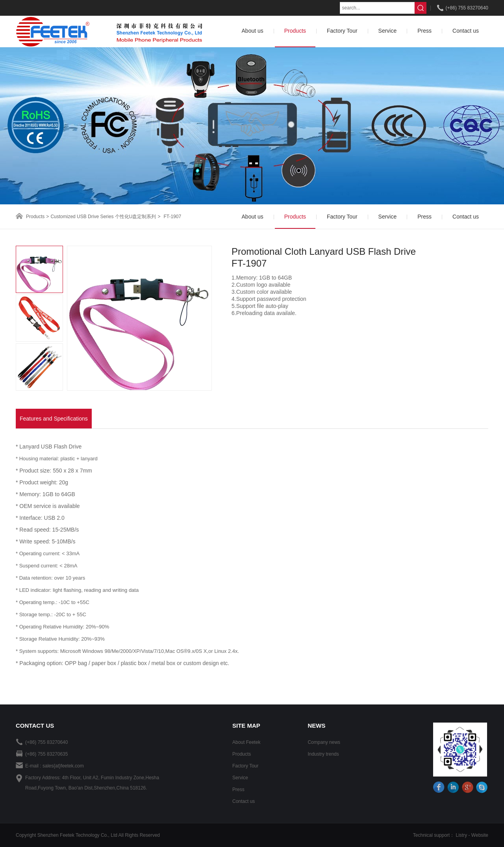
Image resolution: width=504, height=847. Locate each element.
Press (238, 790)
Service (240, 778)
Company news (324, 742)
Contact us (244, 801)
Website (480, 835)
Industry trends (323, 754)
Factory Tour (245, 766)
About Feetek (246, 742)
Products (35, 217)
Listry (462, 835)
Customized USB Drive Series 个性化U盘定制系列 (103, 217)
